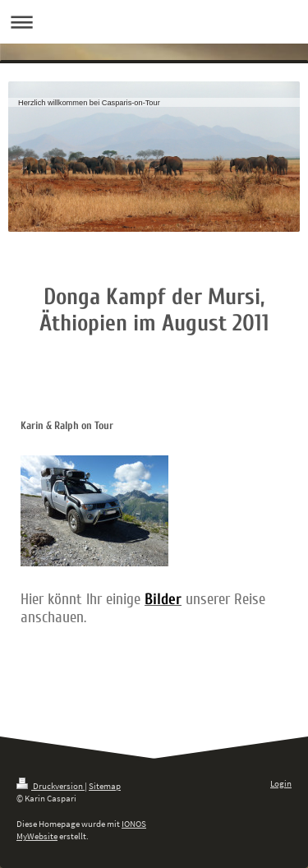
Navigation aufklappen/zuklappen (154, 22)
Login (281, 783)
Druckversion (51, 786)
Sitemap (105, 786)
